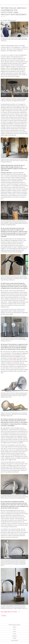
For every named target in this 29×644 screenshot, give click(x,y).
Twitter (14, 634)
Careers (14, 627)
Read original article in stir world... (9, 612)
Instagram (14, 636)
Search (15, 631)
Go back (4, 616)
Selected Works (14, 640)
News (14, 629)
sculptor (14, 358)
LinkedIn (14, 638)
